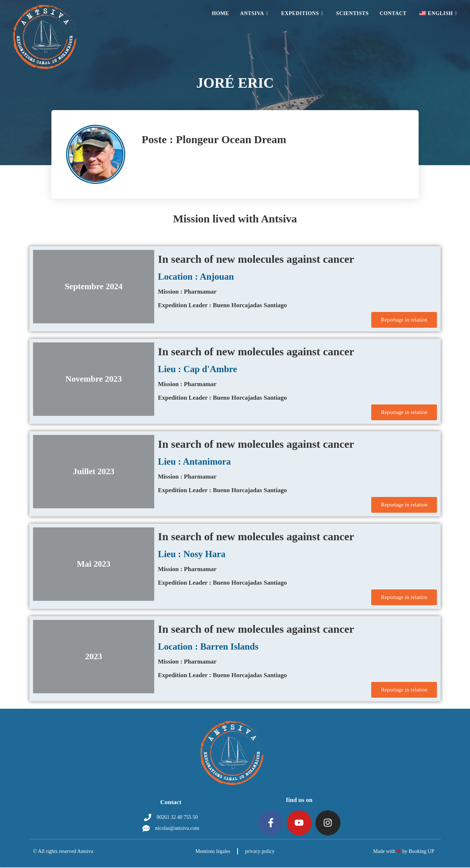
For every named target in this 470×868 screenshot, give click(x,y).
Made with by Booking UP (404, 852)
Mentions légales (212, 852)
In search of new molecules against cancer (256, 259)
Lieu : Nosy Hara (192, 554)
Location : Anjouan (196, 277)
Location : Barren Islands (208, 647)
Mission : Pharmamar (187, 292)
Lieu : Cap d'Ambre (198, 369)
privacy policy (260, 852)
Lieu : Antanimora (194, 462)
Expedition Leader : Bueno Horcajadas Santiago (222, 305)
